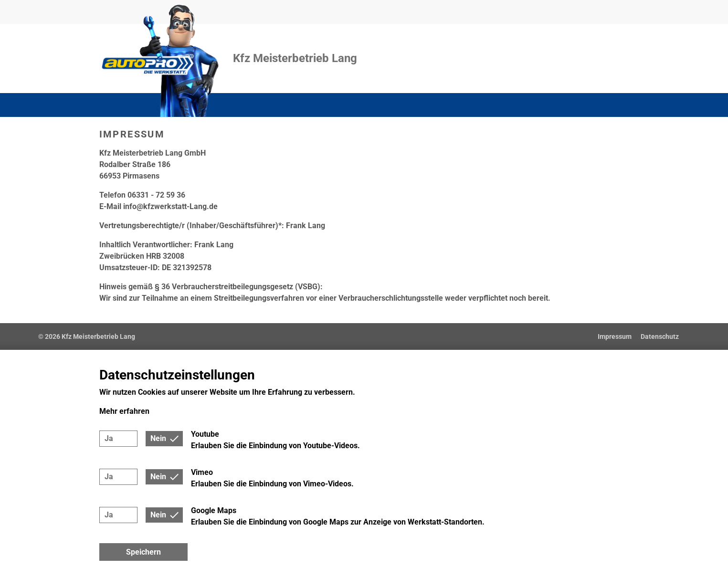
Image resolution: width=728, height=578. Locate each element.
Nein (158, 438)
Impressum (615, 336)
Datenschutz (660, 336)
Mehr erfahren (124, 411)
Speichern (143, 552)
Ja (109, 438)
